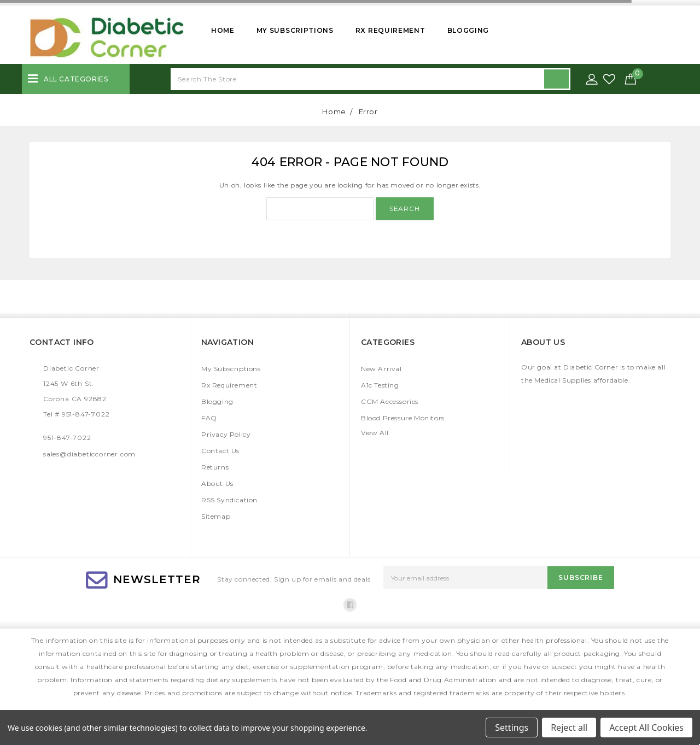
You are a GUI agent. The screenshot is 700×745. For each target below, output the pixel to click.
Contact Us (220, 451)
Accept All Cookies (646, 728)
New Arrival (381, 369)
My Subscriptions (295, 30)
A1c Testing (380, 385)
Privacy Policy (226, 434)
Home (223, 30)
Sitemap (216, 516)
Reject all (569, 728)
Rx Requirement (390, 30)
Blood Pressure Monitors (403, 418)
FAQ (209, 418)
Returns (215, 467)
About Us (217, 483)
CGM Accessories (390, 401)
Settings (512, 728)
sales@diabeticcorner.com (89, 454)
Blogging (468, 30)
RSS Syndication (229, 500)
